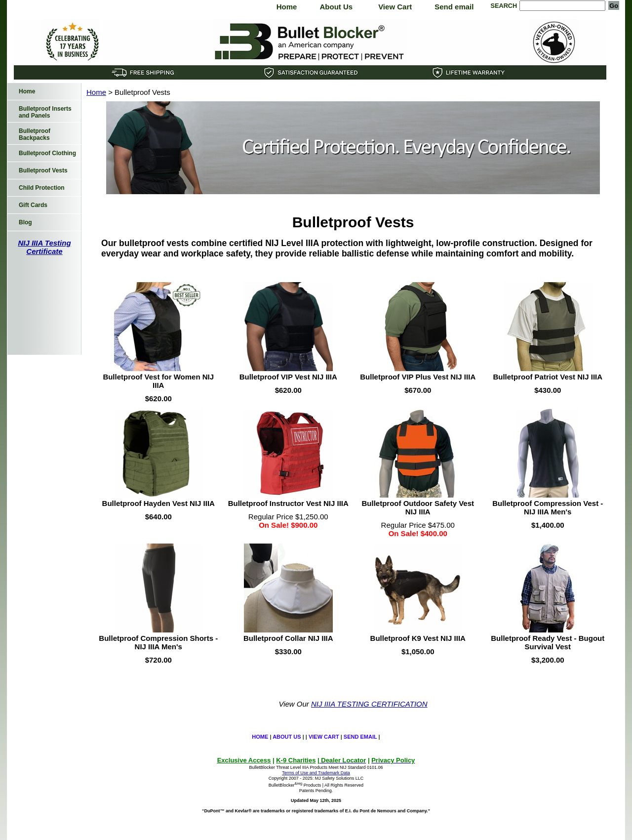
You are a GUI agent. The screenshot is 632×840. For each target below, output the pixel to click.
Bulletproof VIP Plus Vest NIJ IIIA (418, 377)
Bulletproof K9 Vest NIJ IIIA (418, 638)
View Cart (395, 7)
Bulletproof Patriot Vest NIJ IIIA (548, 377)
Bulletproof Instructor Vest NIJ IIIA (288, 503)
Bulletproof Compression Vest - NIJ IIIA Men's (548, 507)
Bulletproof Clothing (47, 153)
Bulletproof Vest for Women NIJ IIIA (158, 381)
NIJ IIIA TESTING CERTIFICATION (369, 704)
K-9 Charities (296, 760)
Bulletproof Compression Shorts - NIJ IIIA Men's (158, 642)
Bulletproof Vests (43, 170)
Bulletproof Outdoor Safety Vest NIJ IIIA (418, 507)
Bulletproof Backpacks (35, 134)
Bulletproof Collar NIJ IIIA (288, 638)
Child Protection (42, 188)
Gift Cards (33, 205)
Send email (454, 7)
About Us (336, 7)
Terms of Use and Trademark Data (316, 773)
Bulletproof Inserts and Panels (45, 112)
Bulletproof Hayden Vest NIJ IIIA (158, 503)
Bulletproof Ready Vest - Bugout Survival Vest (548, 642)
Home (287, 7)
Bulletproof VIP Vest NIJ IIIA (288, 377)
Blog (25, 222)
